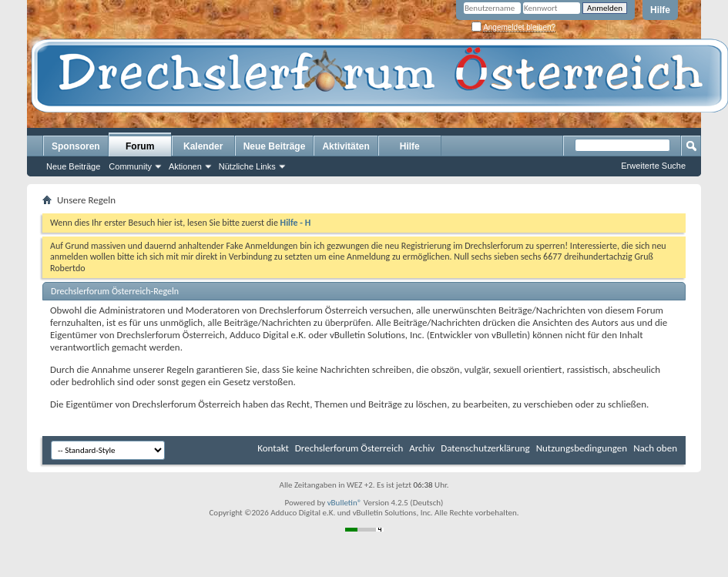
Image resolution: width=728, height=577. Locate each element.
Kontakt (273, 448)
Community (130, 166)
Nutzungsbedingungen (582, 448)
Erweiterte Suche (653, 166)
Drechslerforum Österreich (349, 448)
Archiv (422, 448)
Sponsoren (76, 146)
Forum (140, 146)
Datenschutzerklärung (485, 448)
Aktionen (185, 166)
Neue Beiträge (73, 166)
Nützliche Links (247, 166)
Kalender (203, 146)
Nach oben (655, 448)
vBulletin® (345, 503)
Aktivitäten (346, 146)
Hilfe (660, 10)
